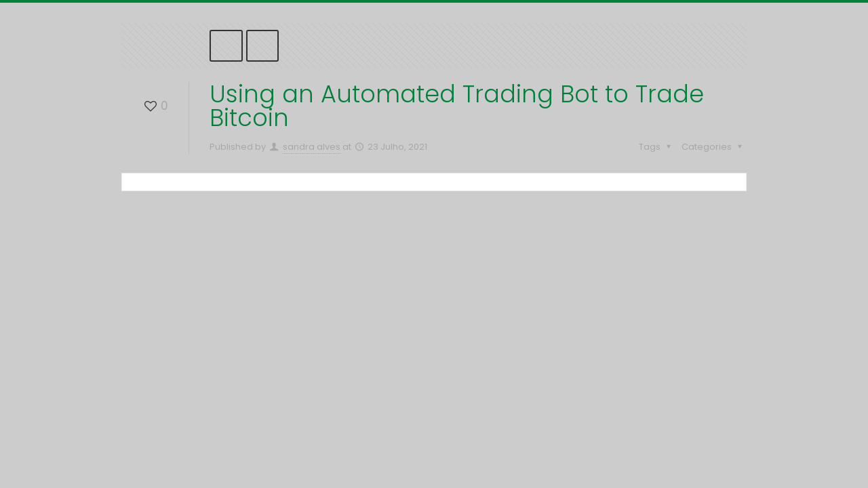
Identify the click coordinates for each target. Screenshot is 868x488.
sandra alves (312, 147)
